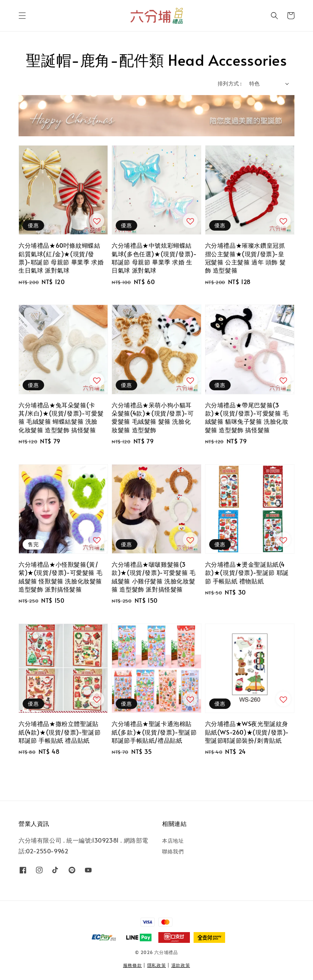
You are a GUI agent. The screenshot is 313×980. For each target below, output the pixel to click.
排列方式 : (230, 83)
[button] (22, 16)
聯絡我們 (173, 851)
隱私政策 (157, 965)
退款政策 (181, 965)
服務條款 (133, 965)
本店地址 (173, 841)
